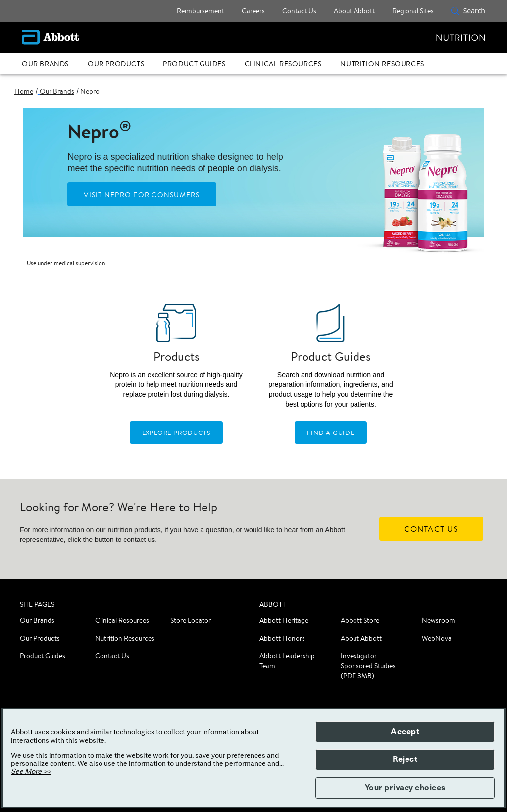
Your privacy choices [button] (405, 788)
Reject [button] (405, 759)
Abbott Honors (282, 638)
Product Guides (43, 656)
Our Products (40, 638)
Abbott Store (360, 620)
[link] (24, 91)
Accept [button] (405, 732)
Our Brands (37, 620)
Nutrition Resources (125, 638)
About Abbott (361, 638)
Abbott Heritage (284, 620)
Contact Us (112, 656)
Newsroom (438, 620)
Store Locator (191, 620)
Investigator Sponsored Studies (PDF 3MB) (368, 666)
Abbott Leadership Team (287, 661)
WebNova (437, 638)
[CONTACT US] (431, 529)
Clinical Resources (122, 620)
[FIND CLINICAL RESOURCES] (331, 433)
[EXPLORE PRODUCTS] (177, 433)
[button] (455, 11)
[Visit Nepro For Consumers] (142, 194)
